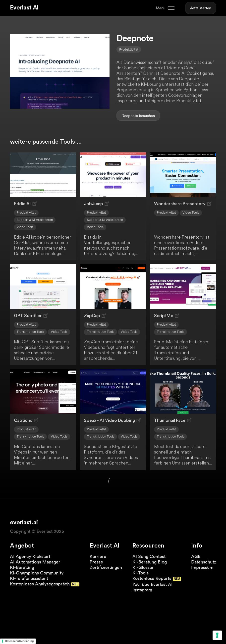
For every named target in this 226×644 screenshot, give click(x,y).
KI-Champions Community (37, 573)
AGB (196, 556)
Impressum (202, 567)
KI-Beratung (22, 567)
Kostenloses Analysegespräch (40, 584)
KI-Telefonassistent (29, 578)
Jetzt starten (201, 8)
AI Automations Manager (35, 562)
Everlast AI (24, 8)
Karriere (98, 556)
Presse (96, 562)
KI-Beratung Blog (150, 562)
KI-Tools (141, 573)
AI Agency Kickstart (30, 556)
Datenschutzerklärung (19, 641)
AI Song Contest (149, 556)
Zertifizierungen (106, 567)
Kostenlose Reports (152, 578)
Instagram (142, 590)
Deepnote (130, 116)
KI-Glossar (143, 567)
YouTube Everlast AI (152, 584)
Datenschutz (204, 562)
